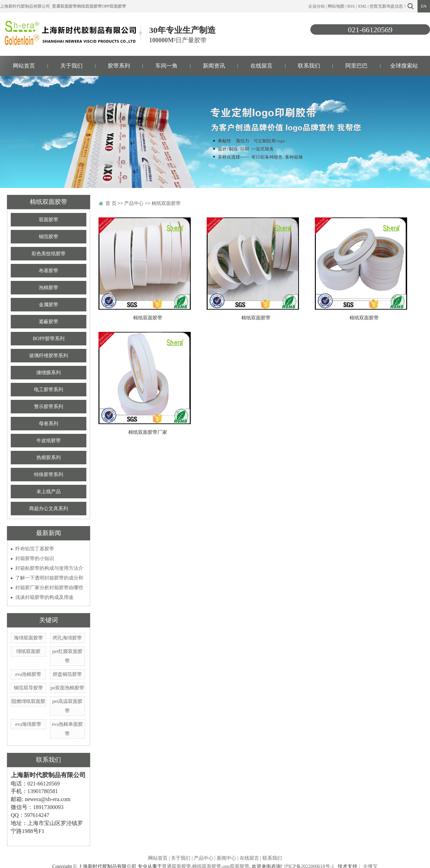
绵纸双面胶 (28, 651)
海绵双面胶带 (28, 638)
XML (362, 6)
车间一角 (166, 66)
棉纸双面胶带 (89, 6)
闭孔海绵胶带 (67, 638)
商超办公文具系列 (49, 509)
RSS (351, 6)
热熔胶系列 (49, 458)
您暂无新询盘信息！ (388, 6)
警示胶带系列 (49, 407)
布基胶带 (49, 271)
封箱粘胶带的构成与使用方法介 (49, 568)
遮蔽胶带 (49, 322)
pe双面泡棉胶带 (67, 688)
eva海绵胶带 (28, 724)
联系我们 (309, 66)
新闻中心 (226, 858)
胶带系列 (119, 66)
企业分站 (317, 6)
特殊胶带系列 (49, 475)
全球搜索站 (404, 66)
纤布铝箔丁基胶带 (35, 549)
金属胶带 (49, 305)
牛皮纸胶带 (49, 441)
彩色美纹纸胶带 (49, 254)
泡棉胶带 (49, 288)
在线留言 (261, 66)
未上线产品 (49, 492)
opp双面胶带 (114, 6)
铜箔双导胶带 (28, 688)
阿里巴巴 (356, 66)
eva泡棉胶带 (28, 674)
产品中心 (134, 203)
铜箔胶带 (49, 237)
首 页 (111, 203)
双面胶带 (49, 220)
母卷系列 (49, 424)
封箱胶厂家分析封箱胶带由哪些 (49, 588)
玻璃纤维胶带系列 (49, 356)
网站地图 (336, 6)
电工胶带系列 (49, 390)
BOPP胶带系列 (48, 339)
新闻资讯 (214, 66)
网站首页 (24, 66)
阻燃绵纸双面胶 (28, 701)
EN (424, 6)
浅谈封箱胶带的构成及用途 (44, 597)
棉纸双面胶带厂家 (148, 432)
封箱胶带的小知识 (35, 558)
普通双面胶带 (64, 6)
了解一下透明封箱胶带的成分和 (49, 578)
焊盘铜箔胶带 (67, 674)
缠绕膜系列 (49, 373)
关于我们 (71, 66)
